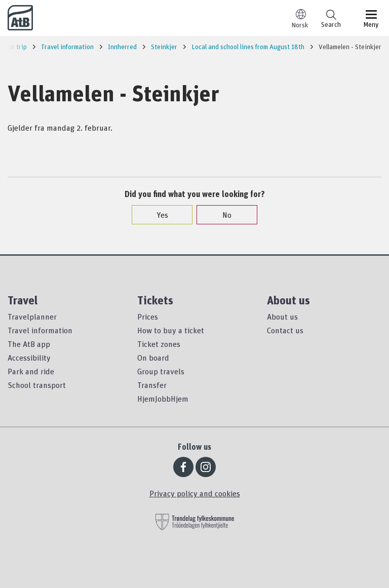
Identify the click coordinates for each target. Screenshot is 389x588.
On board (153, 358)
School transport (37, 385)
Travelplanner (32, 317)
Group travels (161, 371)
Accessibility (29, 358)
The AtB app (29, 344)
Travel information (40, 330)
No (222, 215)
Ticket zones (159, 344)
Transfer (152, 385)
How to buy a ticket (171, 330)
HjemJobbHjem (163, 399)
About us (282, 317)
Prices (148, 317)
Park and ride (31, 371)
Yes (157, 215)
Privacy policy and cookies (195, 493)
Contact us (285, 330)
